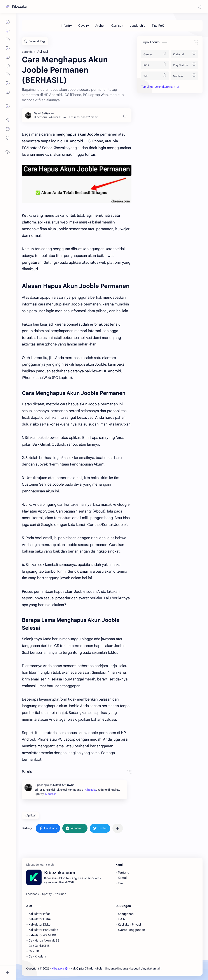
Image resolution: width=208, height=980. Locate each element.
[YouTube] (61, 894)
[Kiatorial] (184, 54)
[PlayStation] (184, 65)
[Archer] (100, 26)
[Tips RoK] (158, 26)
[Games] (155, 54)
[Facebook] (33, 894)
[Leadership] (137, 26)
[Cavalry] (84, 26)
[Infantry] (66, 26)
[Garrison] (117, 26)
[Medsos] (184, 76)
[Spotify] (47, 894)
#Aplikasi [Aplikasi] (30, 815)
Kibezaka (19, 7)
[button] (200, 7)
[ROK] (155, 65)
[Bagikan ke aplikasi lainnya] (118, 828)
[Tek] (155, 76)
